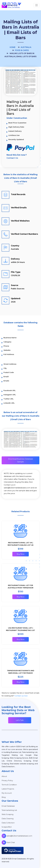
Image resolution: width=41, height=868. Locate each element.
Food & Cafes (22, 50)
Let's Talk (20, 720)
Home (13, 47)
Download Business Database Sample (20, 460)
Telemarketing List (9, 810)
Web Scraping (7, 814)
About (4, 776)
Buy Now (21, 554)
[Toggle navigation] (36, 5)
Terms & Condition (9, 785)
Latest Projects (8, 789)
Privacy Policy (7, 780)
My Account (7, 793)
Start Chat (8, 842)
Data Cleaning (8, 819)
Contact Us (12, 158)
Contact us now (21, 696)
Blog (4, 797)
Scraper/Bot (7, 827)
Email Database (8, 806)
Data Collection (8, 823)
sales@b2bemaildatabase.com (17, 836)
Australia (26, 47)
